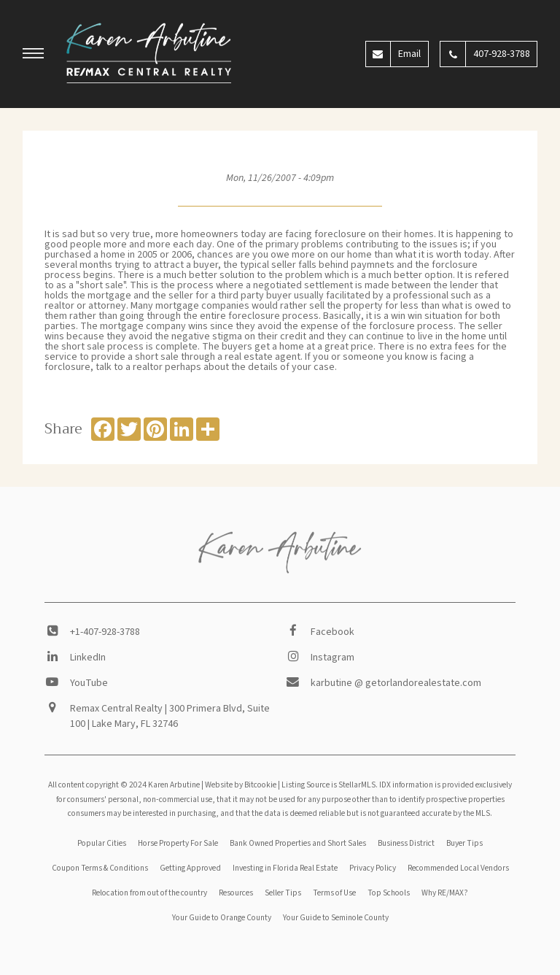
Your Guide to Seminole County (336, 918)
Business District (406, 843)
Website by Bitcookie (241, 785)
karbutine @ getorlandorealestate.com (396, 683)
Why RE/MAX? (445, 893)
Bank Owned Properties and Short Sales (298, 843)
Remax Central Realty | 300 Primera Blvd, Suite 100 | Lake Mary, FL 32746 (170, 716)
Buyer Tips (464, 843)
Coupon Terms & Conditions (100, 868)
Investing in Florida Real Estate (285, 868)
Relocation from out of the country (149, 893)
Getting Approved (190, 868)
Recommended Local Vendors (458, 868)
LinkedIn (88, 658)
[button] (34, 55)
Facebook (332, 632)
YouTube (89, 683)
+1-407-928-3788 (105, 632)
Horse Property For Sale (178, 843)
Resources (236, 893)
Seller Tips (283, 893)
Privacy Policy (373, 868)
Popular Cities (102, 843)
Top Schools (389, 893)
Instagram (332, 658)
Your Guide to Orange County (222, 918)
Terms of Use (334, 893)
